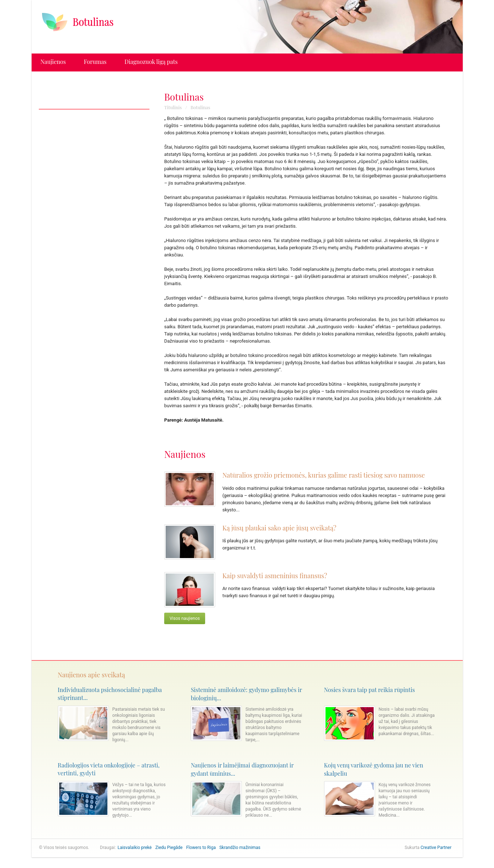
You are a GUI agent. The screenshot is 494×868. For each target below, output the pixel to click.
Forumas (95, 62)
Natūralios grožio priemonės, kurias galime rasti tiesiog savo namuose (324, 475)
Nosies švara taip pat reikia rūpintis (370, 690)
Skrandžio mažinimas (240, 848)
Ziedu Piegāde (169, 848)
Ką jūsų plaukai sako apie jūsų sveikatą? (279, 528)
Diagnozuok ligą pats (151, 62)
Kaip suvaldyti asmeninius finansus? (275, 576)
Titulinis (173, 107)
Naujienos (53, 62)
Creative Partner (436, 848)
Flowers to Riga (201, 848)
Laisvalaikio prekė (135, 848)
